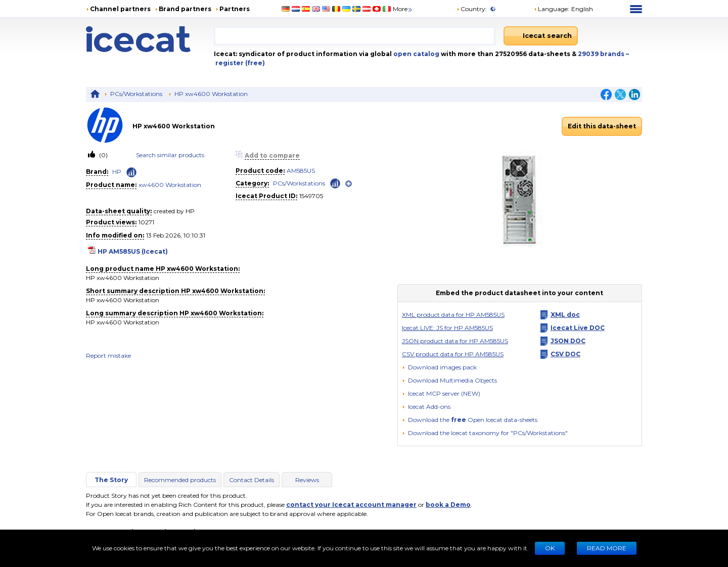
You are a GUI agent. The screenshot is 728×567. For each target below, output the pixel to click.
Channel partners (120, 9)
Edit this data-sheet (602, 126)
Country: (472, 9)
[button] (449, 380)
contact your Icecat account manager (351, 505)
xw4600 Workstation (170, 185)
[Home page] (150, 39)
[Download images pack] (439, 367)
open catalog (416, 54)
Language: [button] (552, 9)
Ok (550, 548)
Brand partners (185, 9)
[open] (349, 184)
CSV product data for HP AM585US (453, 354)
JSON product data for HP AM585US (455, 341)
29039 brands (602, 54)
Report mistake (108, 356)
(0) (103, 155)
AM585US (301, 171)
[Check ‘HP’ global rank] (131, 172)
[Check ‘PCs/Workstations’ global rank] (335, 183)
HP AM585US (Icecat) (133, 251)
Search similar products (170, 155)
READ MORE (607, 548)
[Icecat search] (541, 36)
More (403, 9)
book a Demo (448, 505)
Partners (235, 9)
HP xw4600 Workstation (211, 94)
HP (117, 172)
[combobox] (355, 36)
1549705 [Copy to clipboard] (311, 196)
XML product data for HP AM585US (453, 315)
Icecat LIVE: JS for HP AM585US (447, 328)
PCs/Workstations (136, 94)
